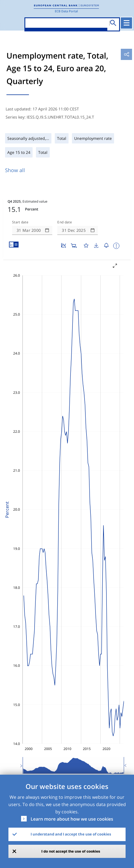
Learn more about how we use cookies (72, 819)
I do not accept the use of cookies (71, 851)
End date (65, 222)
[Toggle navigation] (126, 23)
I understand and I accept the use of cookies (71, 834)
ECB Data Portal (66, 11)
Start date (20, 222)
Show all (15, 170)
